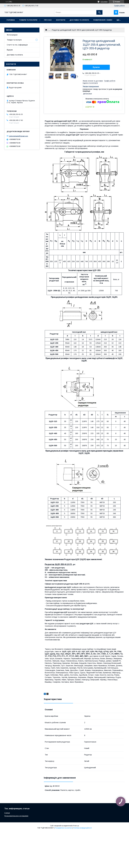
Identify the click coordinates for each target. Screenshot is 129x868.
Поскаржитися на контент (63, 828)
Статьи (7, 813)
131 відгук (104, 2)
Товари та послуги (28, 20)
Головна (11, 20)
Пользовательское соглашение (16, 816)
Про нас (48, 20)
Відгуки (10, 50)
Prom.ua (76, 826)
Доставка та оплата (79, 20)
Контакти (61, 20)
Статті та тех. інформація (17, 45)
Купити (96, 67)
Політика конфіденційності (83, 828)
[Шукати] (99, 12)
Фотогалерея (12, 35)
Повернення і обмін (103, 20)
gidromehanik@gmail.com (18, 136)
